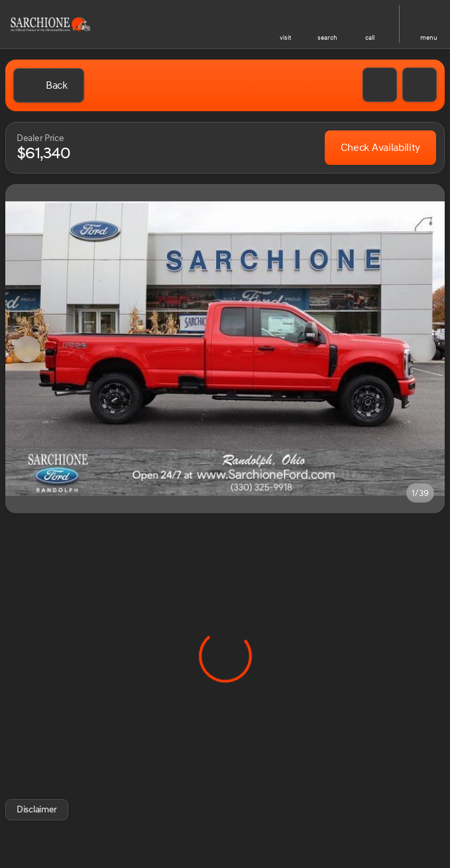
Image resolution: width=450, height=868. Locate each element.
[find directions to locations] (285, 19)
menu (429, 38)
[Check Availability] (380, 148)
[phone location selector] (370, 19)
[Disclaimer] (37, 810)
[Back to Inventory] (49, 85)
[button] (285, 24)
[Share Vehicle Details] (420, 85)
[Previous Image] (27, 349)
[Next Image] (423, 349)
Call (370, 38)
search (327, 38)
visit (285, 38)
